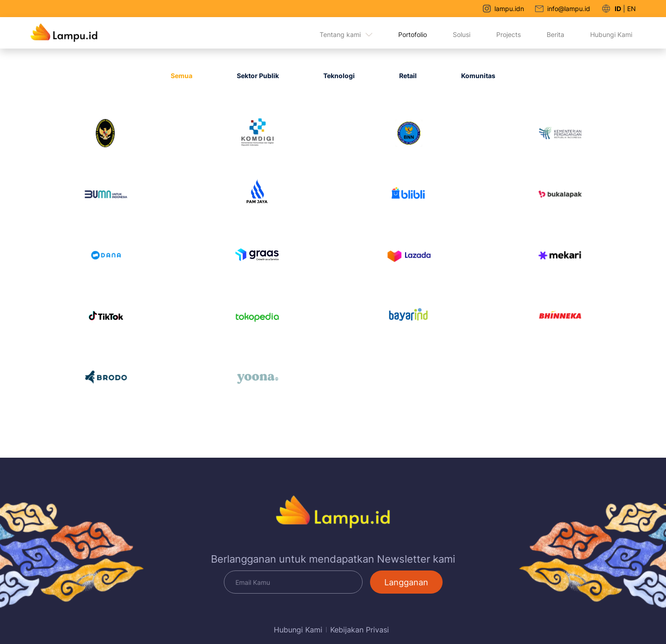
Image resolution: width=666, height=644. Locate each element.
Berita (555, 34)
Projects (509, 34)
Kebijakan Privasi (360, 630)
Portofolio (413, 34)
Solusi (462, 34)
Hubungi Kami (611, 34)
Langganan (406, 582)
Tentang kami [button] (346, 34)
